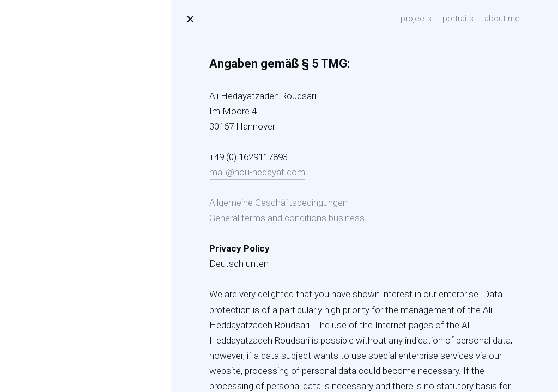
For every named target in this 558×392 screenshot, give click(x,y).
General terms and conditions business (287, 218)
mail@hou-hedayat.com (257, 172)
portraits (458, 19)
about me (502, 19)
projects (416, 19)
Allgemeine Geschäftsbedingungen (278, 203)
